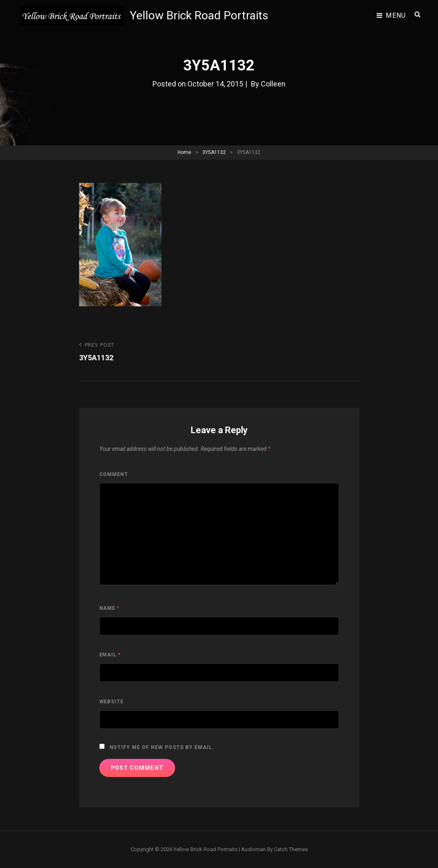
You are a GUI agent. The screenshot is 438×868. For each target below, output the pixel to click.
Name (110, 608)
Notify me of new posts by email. (162, 747)
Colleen (273, 84)
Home (184, 152)
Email (110, 655)
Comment (114, 474)
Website (112, 702)
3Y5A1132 (214, 152)
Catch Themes (291, 849)
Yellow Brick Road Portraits (199, 15)
